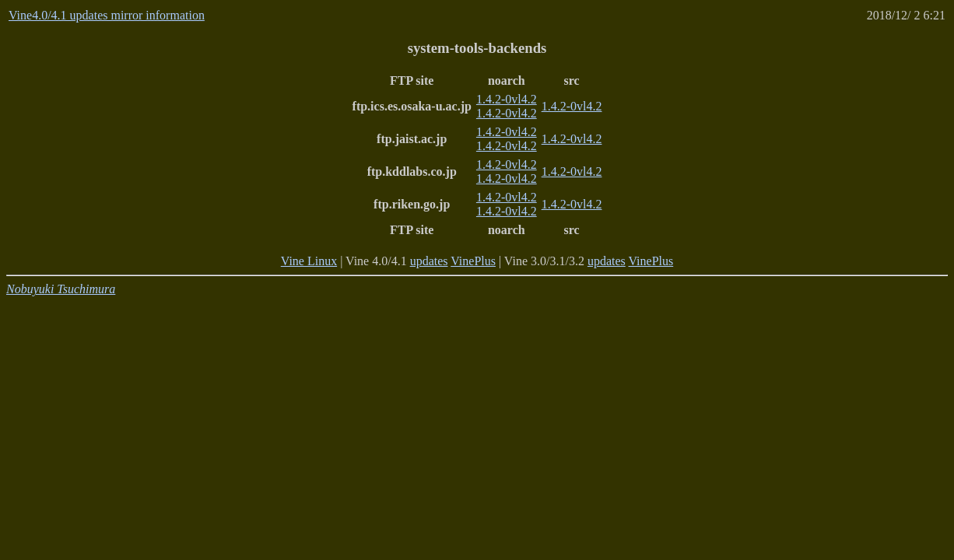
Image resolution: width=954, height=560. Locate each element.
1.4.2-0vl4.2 (507, 99)
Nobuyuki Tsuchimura (61, 289)
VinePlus (473, 261)
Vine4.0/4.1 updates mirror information (107, 15)
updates (429, 261)
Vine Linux (309, 261)
